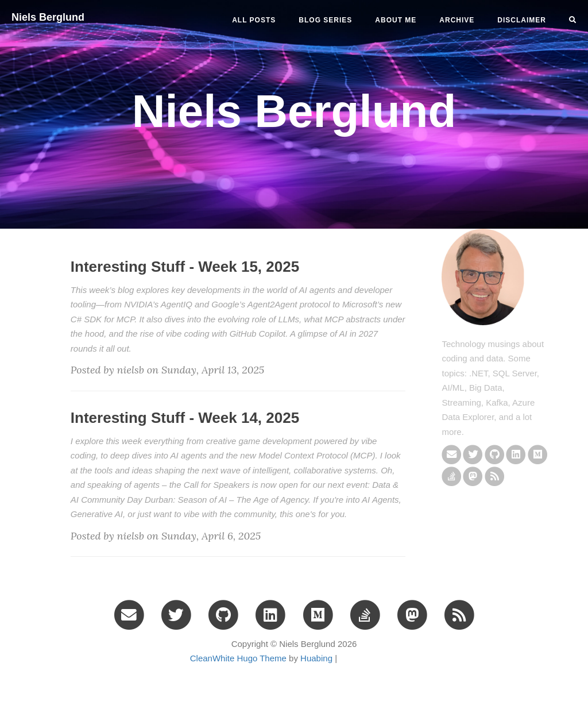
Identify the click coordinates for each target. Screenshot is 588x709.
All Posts (254, 20)
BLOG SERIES (325, 20)
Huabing (316, 658)
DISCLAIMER (522, 20)
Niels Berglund (48, 17)
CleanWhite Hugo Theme (238, 658)
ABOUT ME (396, 20)
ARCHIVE (457, 20)
